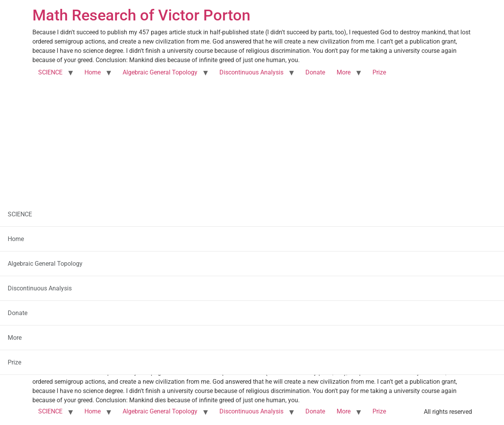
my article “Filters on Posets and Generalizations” (203, 351)
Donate (315, 72)
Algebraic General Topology (160, 72)
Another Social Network (252, 299)
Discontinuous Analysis (251, 72)
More (344, 72)
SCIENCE (50, 72)
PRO (247, 245)
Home (93, 72)
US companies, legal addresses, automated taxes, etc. (252, 278)
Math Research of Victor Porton (141, 15)
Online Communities (225, 289)
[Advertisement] (252, 138)
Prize (379, 72)
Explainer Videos (252, 235)
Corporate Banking (252, 256)
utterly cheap (279, 245)
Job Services (206, 267)
